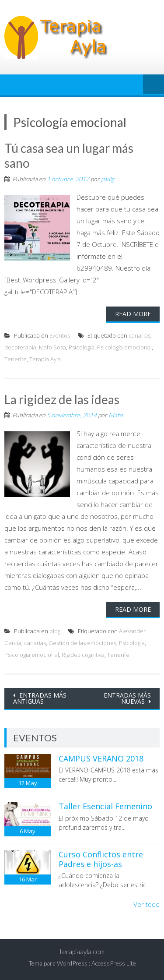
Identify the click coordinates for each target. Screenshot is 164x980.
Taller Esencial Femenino (105, 806)
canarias (140, 335)
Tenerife (16, 359)
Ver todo (147, 904)
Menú (154, 85)
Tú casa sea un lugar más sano (69, 155)
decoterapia (20, 347)
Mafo (116, 415)
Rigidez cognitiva (83, 655)
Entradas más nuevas (127, 698)
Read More (133, 314)
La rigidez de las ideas (62, 399)
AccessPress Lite (114, 963)
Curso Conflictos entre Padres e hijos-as (101, 859)
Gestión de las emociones (82, 643)
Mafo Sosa (52, 347)
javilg (108, 179)
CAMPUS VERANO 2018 (101, 758)
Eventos (60, 335)
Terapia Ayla (45, 359)
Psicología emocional (124, 347)
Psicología (82, 347)
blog (55, 631)
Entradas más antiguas (40, 698)
